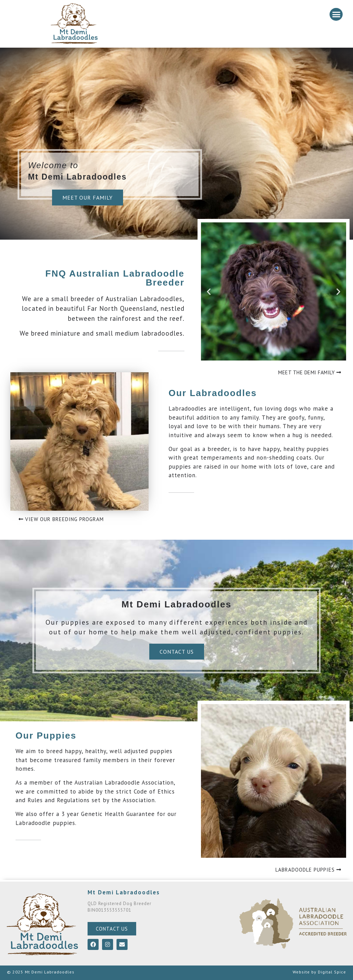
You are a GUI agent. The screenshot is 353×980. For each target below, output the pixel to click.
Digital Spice (332, 972)
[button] (336, 15)
